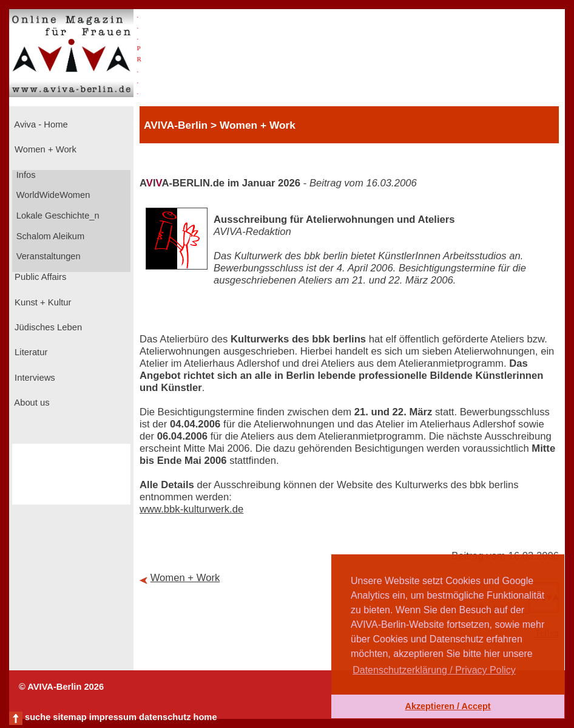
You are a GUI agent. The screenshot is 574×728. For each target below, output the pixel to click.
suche (38, 717)
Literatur (30, 352)
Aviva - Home (40, 124)
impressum (113, 717)
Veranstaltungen (47, 256)
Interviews (34, 378)
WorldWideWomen (52, 195)
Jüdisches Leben (47, 327)
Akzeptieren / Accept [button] (447, 706)
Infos (25, 175)
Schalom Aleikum (49, 236)
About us (31, 403)
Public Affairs (39, 277)
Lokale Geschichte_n (57, 216)
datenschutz (165, 717)
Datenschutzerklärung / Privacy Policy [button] (434, 670)
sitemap (69, 717)
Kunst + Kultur (42, 302)
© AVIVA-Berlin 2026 (61, 687)
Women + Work (44, 149)
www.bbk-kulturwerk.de (191, 509)
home (205, 717)
